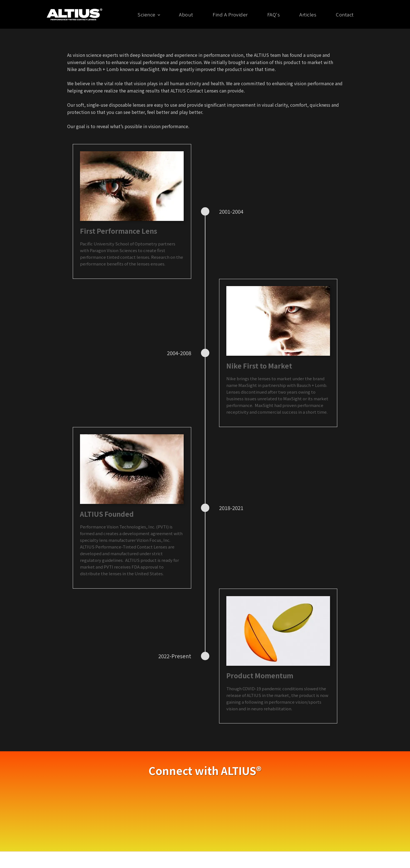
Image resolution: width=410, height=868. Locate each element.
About (186, 14)
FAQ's (274, 14)
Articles (308, 14)
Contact (345, 14)
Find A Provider (230, 14)
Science (146, 14)
